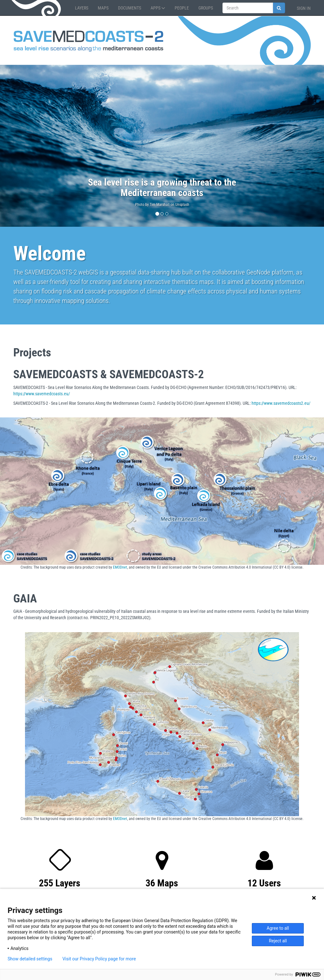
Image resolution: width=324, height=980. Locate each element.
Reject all (278, 941)
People (182, 8)
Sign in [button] (304, 8)
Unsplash (182, 205)
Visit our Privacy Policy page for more (99, 959)
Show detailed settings (30, 959)
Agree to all (278, 928)
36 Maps (162, 883)
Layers (82, 8)
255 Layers (60, 883)
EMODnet (120, 567)
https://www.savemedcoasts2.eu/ (281, 403)
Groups (206, 8)
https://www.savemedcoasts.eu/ (42, 394)
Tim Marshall (160, 205)
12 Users (264, 883)
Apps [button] (158, 8)
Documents (130, 8)
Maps (103, 8)
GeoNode (37, 8)
